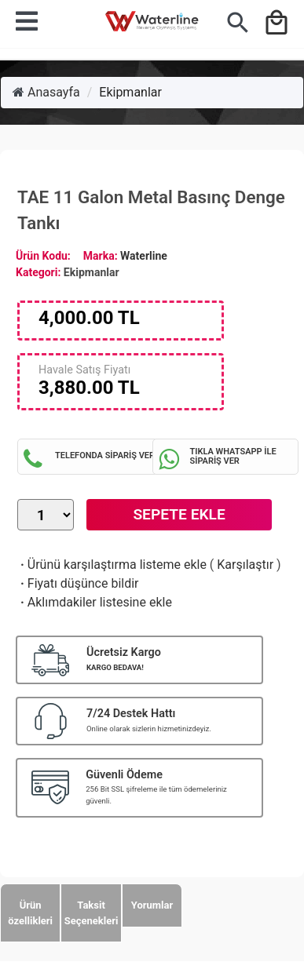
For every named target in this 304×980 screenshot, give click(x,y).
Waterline (144, 256)
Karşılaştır (245, 565)
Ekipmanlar (130, 92)
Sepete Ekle (179, 514)
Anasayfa (46, 92)
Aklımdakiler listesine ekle (95, 602)
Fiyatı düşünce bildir (78, 583)
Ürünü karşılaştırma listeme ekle (112, 565)
